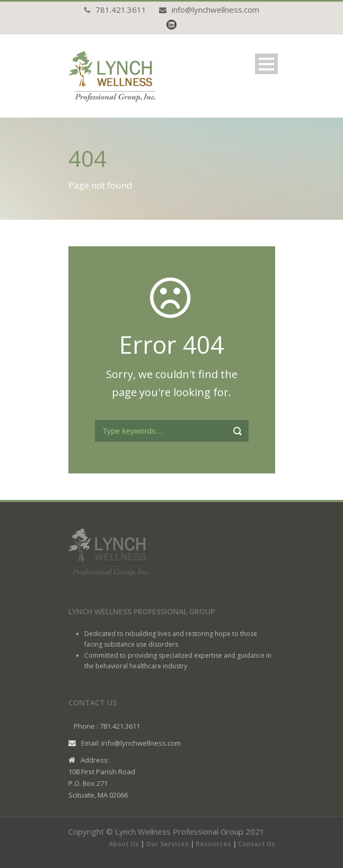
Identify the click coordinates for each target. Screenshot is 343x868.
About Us (124, 844)
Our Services (167, 844)
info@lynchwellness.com (216, 10)
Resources (213, 844)
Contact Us (257, 844)
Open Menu (266, 64)
